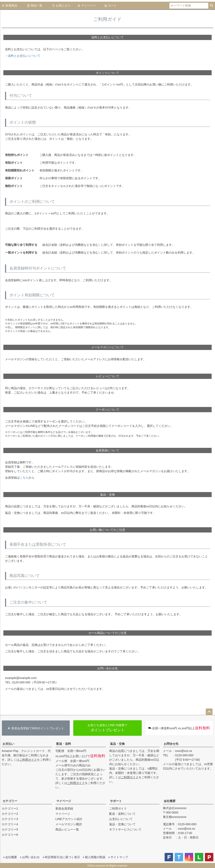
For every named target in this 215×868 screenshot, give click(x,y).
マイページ (87, 5)
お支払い (8, 744)
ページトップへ (209, 712)
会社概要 (170, 801)
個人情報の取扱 (95, 857)
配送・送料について (122, 814)
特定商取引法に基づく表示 (62, 857)
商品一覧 (35, 5)
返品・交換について (122, 824)
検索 (212, 6)
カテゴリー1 (10, 808)
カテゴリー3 (10, 819)
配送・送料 (64, 744)
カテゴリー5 (10, 829)
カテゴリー (10, 801)
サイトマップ (119, 857)
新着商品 (9, 5)
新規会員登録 (64, 808)
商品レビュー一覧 (67, 829)
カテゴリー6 (10, 835)
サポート (116, 801)
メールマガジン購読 (69, 824)
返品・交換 (117, 744)
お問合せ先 (171, 744)
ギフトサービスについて (125, 829)
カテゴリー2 (10, 814)
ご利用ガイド (28, 760)
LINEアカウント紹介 (69, 819)
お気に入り (61, 5)
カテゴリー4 (10, 824)
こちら (24, 478)
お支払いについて (121, 819)
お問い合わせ (31, 857)
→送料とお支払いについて (23, 56)
